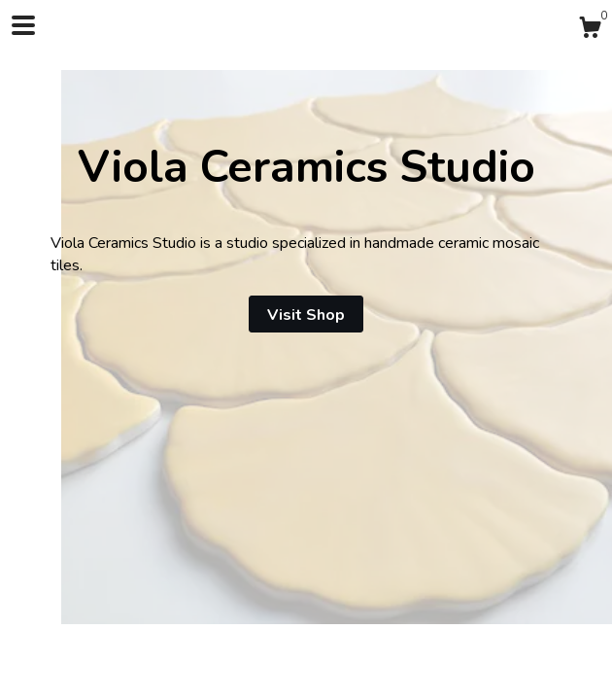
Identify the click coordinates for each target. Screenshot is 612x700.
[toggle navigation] (23, 25)
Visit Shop (306, 315)
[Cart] (590, 31)
